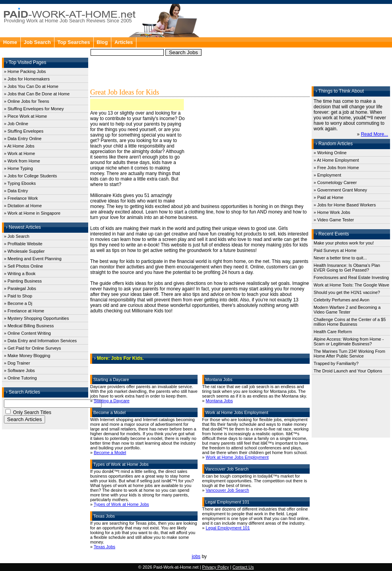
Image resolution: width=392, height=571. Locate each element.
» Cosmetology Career (335, 182)
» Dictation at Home (23, 206)
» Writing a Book (20, 274)
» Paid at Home (328, 197)
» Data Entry (16, 191)
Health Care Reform (333, 332)
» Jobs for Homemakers (27, 79)
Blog (102, 42)
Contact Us (243, 567)
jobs (196, 556)
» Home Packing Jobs (25, 71)
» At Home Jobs (19, 146)
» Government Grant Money (340, 190)
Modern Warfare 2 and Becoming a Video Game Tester (347, 310)
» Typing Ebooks (20, 183)
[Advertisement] (253, 47)
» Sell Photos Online (24, 266)
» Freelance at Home (24, 311)
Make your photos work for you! (344, 243)
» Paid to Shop (18, 296)
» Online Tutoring (20, 378)
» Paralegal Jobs (20, 288)
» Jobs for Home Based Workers (345, 205)
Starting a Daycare (112, 401)
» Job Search (17, 236)
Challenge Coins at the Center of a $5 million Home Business (350, 322)
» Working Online (330, 153)
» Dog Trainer (17, 363)
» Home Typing (18, 168)
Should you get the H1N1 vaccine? (347, 292)
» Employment (327, 175)
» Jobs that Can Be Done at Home (37, 94)
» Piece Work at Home (25, 116)
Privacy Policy (216, 567)
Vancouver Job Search (227, 490)
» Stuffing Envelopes (24, 131)
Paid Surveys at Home (335, 250)
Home (10, 42)
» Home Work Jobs (332, 212)
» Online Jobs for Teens (26, 101)
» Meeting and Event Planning (33, 259)
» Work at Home (19, 153)
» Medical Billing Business (29, 326)
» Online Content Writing (27, 333)
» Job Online (16, 124)
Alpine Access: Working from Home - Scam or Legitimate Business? (349, 341)
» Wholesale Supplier (24, 251)
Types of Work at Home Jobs (121, 504)
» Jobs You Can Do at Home (31, 86)
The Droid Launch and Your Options (348, 371)
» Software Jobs (19, 370)
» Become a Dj (18, 303)
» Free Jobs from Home (336, 168)
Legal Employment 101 (228, 528)
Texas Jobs (104, 547)
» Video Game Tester (334, 220)
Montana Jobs (219, 401)
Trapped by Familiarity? (336, 363)
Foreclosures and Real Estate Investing (351, 277)
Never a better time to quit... (340, 258)
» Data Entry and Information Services (40, 341)
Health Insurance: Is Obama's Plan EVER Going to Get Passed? (347, 268)
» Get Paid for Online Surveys (33, 348)
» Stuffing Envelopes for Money (34, 109)
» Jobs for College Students (30, 176)
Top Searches (74, 42)
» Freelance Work (21, 198)
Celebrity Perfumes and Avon (341, 300)
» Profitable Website (23, 244)
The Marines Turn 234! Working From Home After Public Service (349, 354)
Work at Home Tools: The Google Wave (351, 285)
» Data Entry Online (23, 139)
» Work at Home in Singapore (32, 213)
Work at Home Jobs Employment (237, 457)
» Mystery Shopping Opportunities (36, 318)
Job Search (37, 42)
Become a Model (110, 452)
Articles (124, 42)
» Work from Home (22, 161)
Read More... (375, 134)
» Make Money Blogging (27, 356)
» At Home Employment (336, 160)
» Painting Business (23, 281)
